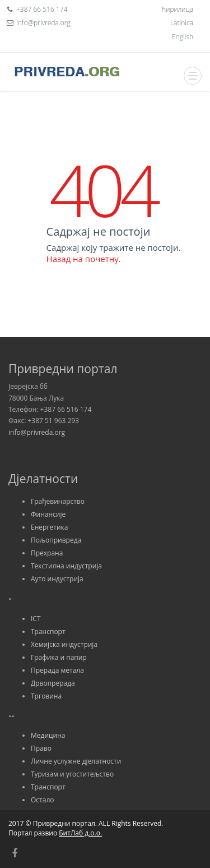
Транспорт (48, 632)
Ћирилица (177, 9)
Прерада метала (57, 670)
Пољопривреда (56, 540)
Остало (42, 800)
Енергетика (49, 527)
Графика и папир (59, 657)
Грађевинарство (58, 501)
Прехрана (47, 553)
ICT (36, 619)
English (183, 37)
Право (41, 748)
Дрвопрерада (53, 683)
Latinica (182, 23)
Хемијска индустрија (64, 644)
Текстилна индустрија (66, 566)
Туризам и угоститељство (72, 774)
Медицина (48, 735)
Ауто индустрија (57, 579)
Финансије (48, 514)
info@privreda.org (37, 432)
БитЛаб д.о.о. (80, 833)
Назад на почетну (83, 259)
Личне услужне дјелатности (76, 761)
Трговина (46, 696)
